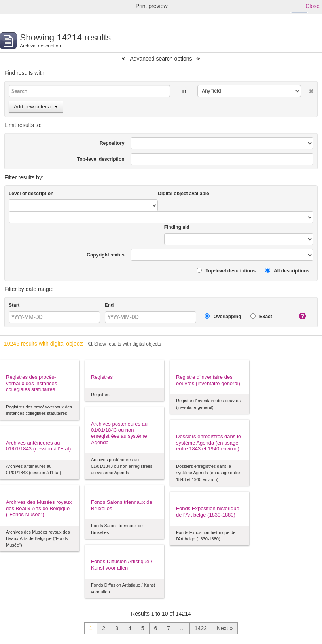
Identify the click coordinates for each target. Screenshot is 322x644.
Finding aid (177, 227)
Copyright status (105, 255)
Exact (261, 316)
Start (14, 305)
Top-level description (101, 159)
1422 (201, 628)
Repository (112, 143)
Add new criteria (36, 107)
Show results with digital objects (125, 344)
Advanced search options (161, 59)
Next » (225, 628)
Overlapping (223, 316)
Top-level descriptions (226, 271)
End (109, 305)
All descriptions (287, 271)
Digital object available (183, 194)
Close (313, 6)
